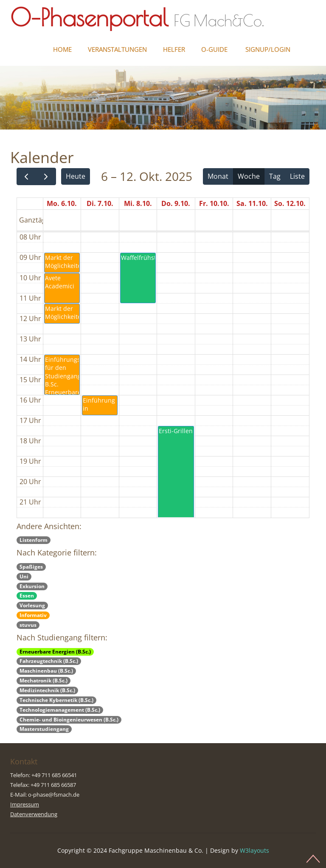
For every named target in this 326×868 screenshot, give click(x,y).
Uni (24, 576)
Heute (76, 176)
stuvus (28, 625)
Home (62, 49)
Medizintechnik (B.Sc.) (47, 690)
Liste (297, 176)
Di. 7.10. (100, 203)
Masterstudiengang (44, 729)
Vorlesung (32, 605)
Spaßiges (31, 567)
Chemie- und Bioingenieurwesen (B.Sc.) (69, 720)
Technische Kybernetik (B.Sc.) (56, 700)
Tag (275, 176)
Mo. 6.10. (62, 203)
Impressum (25, 804)
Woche (249, 176)
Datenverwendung (34, 814)
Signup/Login (268, 49)
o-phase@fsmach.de (54, 795)
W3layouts (254, 850)
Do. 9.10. (176, 203)
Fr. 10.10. (214, 203)
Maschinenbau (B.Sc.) (46, 671)
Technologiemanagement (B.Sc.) (60, 710)
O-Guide (214, 49)
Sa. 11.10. (252, 203)
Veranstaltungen (117, 49)
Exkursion (32, 586)
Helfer (174, 49)
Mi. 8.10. (138, 203)
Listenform (34, 540)
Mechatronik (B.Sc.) (44, 681)
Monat (218, 176)
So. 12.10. (290, 203)
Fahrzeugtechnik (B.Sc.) (49, 661)
